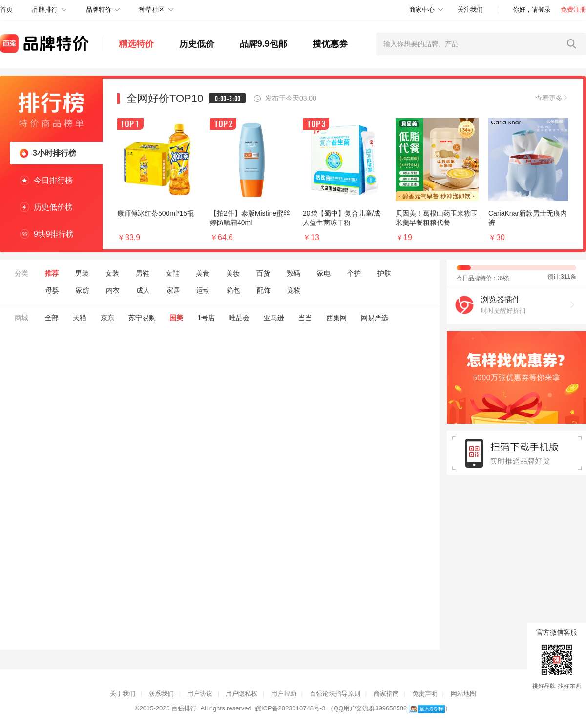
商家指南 (386, 694)
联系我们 (161, 694)
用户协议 (200, 694)
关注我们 (470, 10)
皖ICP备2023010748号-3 (290, 708)
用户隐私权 (241, 694)
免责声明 (425, 694)
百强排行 (184, 708)
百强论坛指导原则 (335, 694)
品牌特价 (99, 10)
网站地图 (463, 694)
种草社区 (152, 10)
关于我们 (123, 694)
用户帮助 (284, 694)
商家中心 (422, 10)
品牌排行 (45, 10)
